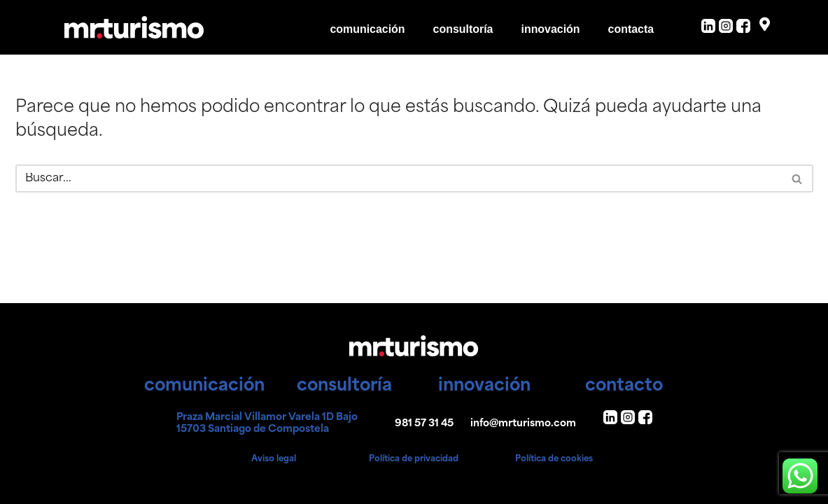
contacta (631, 29)
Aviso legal (274, 459)
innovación (550, 29)
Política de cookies (554, 459)
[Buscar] (399, 178)
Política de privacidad (414, 459)
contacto (624, 386)
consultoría (463, 29)
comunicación (367, 29)
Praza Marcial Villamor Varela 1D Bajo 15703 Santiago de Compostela (267, 423)
